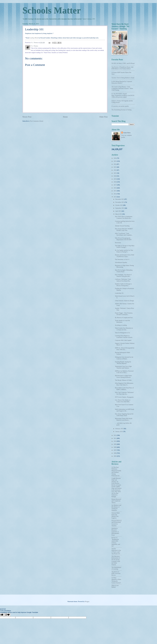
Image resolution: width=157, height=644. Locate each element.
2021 (115, 173)
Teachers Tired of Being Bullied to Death (123, 78)
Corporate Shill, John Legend (123, 340)
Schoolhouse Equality (121, 262)
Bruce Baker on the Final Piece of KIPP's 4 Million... (124, 389)
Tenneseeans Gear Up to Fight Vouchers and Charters (123, 367)
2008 (115, 447)
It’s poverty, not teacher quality (120, 106)
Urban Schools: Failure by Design (124, 301)
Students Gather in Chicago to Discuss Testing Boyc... (123, 285)
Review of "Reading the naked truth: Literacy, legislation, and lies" (116, 542)
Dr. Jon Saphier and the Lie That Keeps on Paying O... (124, 251)
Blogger (87, 602)
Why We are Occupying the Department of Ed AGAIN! (123, 239)
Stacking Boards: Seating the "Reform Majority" (123, 363)
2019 (115, 179)
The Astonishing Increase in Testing (121, 110)
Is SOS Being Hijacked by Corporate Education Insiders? (122, 82)
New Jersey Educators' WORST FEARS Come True (124, 230)
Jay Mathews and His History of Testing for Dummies (116, 508)
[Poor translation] (7, 615)
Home (65, 117)
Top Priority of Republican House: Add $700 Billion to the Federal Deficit (122, 68)
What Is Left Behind (115, 586)
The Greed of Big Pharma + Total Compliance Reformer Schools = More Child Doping (122, 88)
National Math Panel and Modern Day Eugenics (116, 515)
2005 (115, 456)
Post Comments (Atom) (37, 121)
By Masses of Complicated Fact (124, 318)
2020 (115, 176)
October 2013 (119, 205)
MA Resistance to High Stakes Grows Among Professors (123, 376)
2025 (115, 161)
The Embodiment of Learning (116, 568)
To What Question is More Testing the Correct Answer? (116, 580)
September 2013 (120, 208)
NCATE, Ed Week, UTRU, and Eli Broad (123, 63)
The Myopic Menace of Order (123, 380)
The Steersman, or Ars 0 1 (122, 259)
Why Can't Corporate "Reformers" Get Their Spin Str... (124, 393)
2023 (115, 167)
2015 (115, 191)
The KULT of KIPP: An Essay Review (116, 573)
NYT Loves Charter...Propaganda (124, 397)
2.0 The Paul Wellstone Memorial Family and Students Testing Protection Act (116, 472)
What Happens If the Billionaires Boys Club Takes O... (124, 384)
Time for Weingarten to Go (122, 333)
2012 (115, 435)
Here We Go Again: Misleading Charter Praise (124, 271)
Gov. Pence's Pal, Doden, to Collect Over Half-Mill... (123, 401)
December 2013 (120, 199)
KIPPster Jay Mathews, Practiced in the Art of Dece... (124, 372)
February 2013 (120, 429)
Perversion (118, 243)
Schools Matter (52, 10)
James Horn (127, 133)
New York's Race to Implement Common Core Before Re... (124, 217)
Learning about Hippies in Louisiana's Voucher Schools (124, 337)
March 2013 (119, 214)
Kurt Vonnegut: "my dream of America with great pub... (123, 276)
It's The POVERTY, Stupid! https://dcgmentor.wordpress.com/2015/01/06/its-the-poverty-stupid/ (123, 95)
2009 (115, 444)
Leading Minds (34, 38)
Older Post (103, 117)
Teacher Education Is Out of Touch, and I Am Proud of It (116, 551)
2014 (115, 194)
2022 (115, 170)
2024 (115, 164)
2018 (115, 182)
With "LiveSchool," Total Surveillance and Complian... (124, 234)
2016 (115, 188)
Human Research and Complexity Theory (116, 501)
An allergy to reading (121, 325)
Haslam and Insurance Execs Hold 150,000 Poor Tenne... (124, 256)
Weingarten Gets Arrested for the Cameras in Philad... (124, 358)
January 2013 (119, 432)
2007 (115, 450)
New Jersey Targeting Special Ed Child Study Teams (124, 415)
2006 (115, 453)
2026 (115, 158)
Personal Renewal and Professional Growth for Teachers (116, 523)
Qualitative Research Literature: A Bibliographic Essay (115, 532)
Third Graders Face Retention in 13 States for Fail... (124, 329)
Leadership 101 (119, 293)
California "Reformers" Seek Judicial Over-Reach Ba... (123, 280)
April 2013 (119, 211)
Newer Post (27, 117)
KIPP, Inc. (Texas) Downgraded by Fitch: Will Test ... (125, 349)
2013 (115, 197)
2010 (115, 441)
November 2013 (120, 202)
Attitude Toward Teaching (122, 226)
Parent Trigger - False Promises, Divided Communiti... (124, 314)
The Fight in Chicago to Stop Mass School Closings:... (125, 247)
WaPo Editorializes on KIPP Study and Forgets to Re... (125, 410)
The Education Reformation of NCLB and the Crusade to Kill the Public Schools (116, 561)
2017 (115, 185)
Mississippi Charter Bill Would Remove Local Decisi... (124, 419)
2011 (115, 438)
